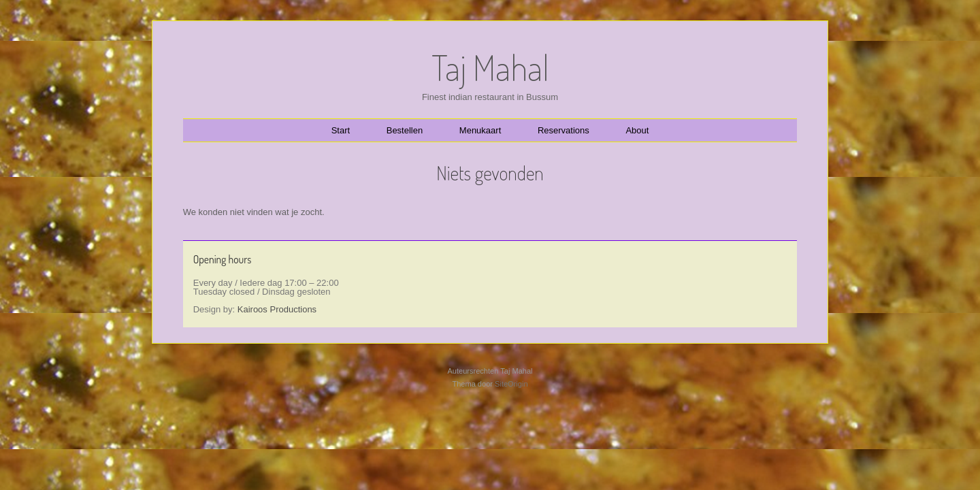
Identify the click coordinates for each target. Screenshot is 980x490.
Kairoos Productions (277, 309)
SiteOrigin (511, 384)
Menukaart (480, 130)
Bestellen (405, 130)
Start (341, 130)
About (637, 130)
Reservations (563, 130)
